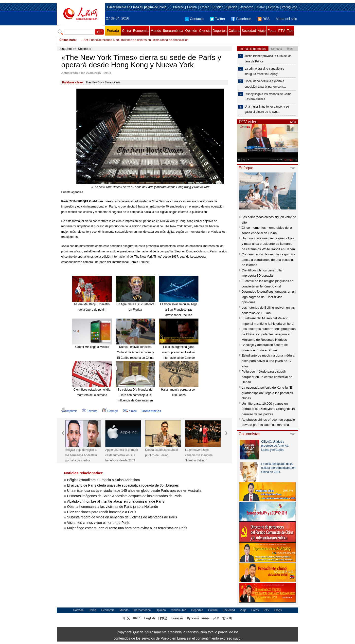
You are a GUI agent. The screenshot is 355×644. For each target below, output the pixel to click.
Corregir (110, 411)
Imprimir (69, 411)
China (127, 31)
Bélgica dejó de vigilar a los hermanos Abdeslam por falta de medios (81, 455)
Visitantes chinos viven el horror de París (98, 523)
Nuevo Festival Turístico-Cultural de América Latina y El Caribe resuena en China (135, 352)
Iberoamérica (173, 31)
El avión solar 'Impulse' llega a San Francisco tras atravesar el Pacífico (179, 310)
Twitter (217, 19)
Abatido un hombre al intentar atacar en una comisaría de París (116, 501)
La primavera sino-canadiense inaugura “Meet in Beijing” (199, 455)
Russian (218, 7)
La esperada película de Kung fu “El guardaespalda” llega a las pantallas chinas (267, 393)
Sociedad (249, 31)
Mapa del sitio (286, 19)
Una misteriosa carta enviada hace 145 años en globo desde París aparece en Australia (134, 491)
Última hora (68, 40)
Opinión (191, 31)
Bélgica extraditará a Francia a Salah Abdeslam (103, 480)
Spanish (232, 7)
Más (293, 122)
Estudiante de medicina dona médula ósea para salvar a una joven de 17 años (268, 361)
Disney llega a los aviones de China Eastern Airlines (268, 97)
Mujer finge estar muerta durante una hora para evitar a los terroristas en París (127, 528)
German (273, 7)
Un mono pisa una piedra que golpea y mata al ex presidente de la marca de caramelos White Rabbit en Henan (268, 244)
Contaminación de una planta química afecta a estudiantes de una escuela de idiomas (268, 260)
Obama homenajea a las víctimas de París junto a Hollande (113, 507)
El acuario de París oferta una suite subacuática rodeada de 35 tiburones (123, 485)
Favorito (90, 411)
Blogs (278, 610)
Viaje (262, 31)
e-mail (130, 411)
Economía (141, 31)
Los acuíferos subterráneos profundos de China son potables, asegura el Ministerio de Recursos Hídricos (269, 334)
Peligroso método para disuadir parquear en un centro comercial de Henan (267, 377)
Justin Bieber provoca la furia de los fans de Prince (268, 59)
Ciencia (205, 31)
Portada (113, 31)
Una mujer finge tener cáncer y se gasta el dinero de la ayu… (267, 109)
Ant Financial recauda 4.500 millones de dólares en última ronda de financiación (136, 40)
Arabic (261, 7)
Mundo (156, 31)
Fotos (272, 31)
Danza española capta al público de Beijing (161, 453)
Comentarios (151, 411)
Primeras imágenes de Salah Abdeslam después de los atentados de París (124, 496)
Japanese (247, 7)
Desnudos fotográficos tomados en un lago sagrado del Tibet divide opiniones (269, 297)
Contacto (194, 19)
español (66, 49)
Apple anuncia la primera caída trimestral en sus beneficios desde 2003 (122, 455)
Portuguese (290, 7)
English (192, 7)
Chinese (178, 7)
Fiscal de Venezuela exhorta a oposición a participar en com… (265, 84)
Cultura (234, 31)
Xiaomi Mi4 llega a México (92, 347)
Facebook (241, 19)
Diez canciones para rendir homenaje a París (102, 512)
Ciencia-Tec (179, 610)
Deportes (220, 31)
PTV (281, 31)
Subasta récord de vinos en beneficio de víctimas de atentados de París (122, 517)
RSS (264, 19)
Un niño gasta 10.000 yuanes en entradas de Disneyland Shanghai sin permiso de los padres (268, 409)
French (204, 7)
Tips (290, 31)
